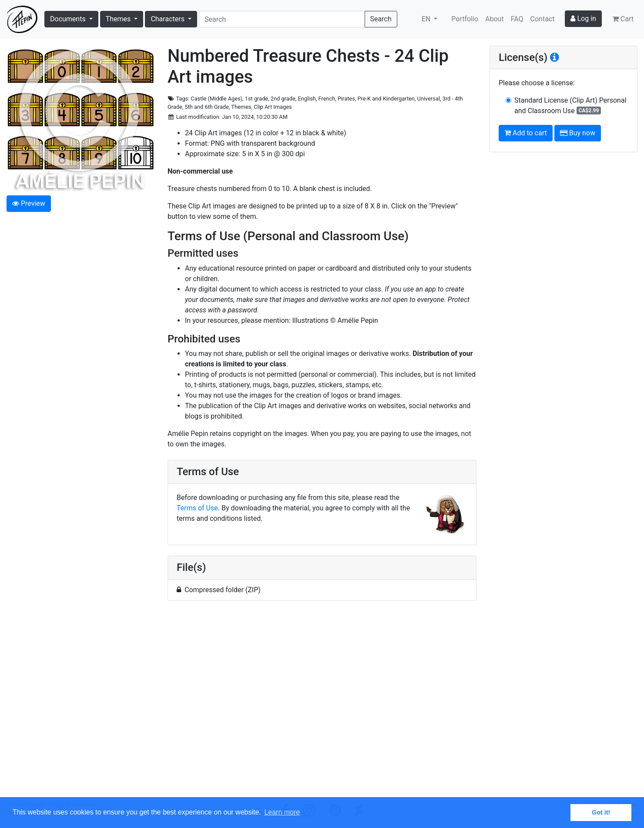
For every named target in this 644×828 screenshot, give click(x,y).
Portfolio (465, 19)
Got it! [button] (601, 812)
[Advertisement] (322, 704)
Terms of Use (197, 508)
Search (381, 19)
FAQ (517, 19)
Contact (543, 19)
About (495, 19)
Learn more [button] (282, 812)
